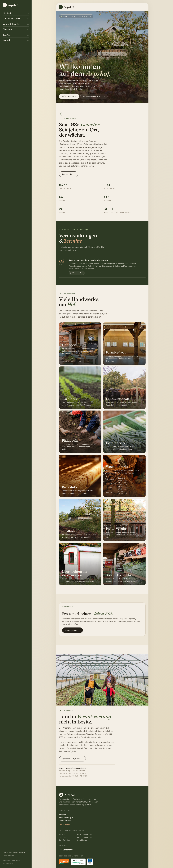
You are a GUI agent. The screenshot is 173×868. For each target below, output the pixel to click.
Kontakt (16, 40)
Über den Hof (68, 174)
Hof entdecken (69, 96)
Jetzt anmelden (72, 630)
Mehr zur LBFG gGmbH (72, 759)
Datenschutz (16, 861)
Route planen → (66, 825)
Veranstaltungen (16, 24)
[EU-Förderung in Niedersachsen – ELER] (90, 862)
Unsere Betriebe (16, 18)
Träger (16, 35)
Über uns (16, 29)
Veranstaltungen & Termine (94, 96)
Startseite (16, 13)
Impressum (6, 861)
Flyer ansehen (77, 273)
